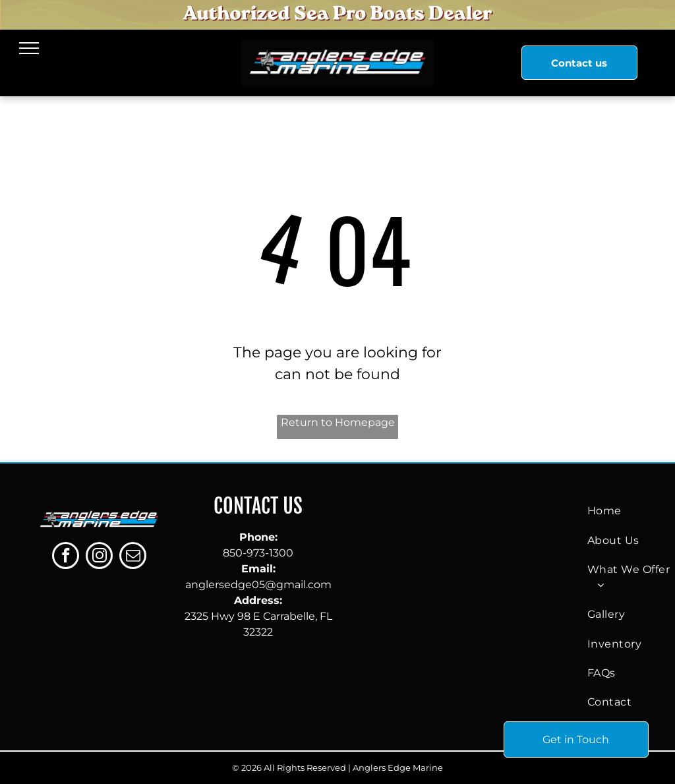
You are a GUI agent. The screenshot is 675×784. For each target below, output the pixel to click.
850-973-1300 (258, 553)
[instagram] (99, 557)
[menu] (29, 48)
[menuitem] (631, 511)
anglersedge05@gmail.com (258, 585)
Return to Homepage (338, 422)
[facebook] (66, 557)
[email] (133, 557)
